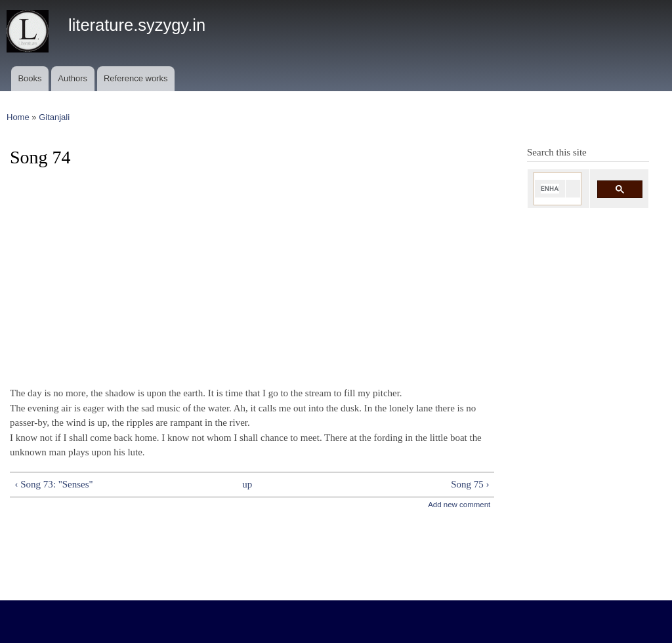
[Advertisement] (252, 272)
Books (30, 78)
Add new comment (459, 505)
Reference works (136, 78)
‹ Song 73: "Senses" (53, 484)
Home (18, 117)
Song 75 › (470, 484)
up (247, 484)
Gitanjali (54, 117)
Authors (73, 78)
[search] (550, 189)
